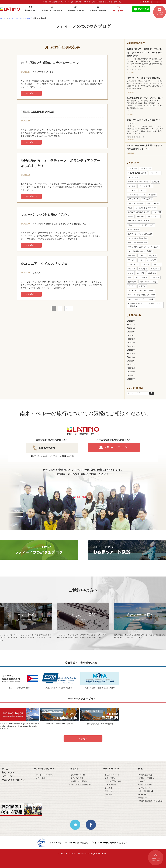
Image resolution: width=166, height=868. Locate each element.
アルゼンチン (133, 264)
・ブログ (141, 781)
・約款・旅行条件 (145, 785)
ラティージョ (133, 177)
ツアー (143, 190)
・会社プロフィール (111, 775)
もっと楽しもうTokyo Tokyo (146, 208)
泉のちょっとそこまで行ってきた (60, 224)
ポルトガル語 (146, 169)
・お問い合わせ (144, 788)
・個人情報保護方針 (146, 791)
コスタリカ (152, 273)
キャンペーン (155, 173)
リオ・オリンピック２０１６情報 (141, 291)
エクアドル (143, 269)
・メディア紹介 (109, 785)
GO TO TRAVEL (153, 203)
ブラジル (142, 256)
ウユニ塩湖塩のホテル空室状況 (140, 251)
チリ (130, 277)
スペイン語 (132, 169)
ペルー (141, 260)
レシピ (131, 217)
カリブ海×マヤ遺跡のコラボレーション (50, 63)
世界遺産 (78, 224)
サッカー (132, 286)
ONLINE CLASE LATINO (137, 173)
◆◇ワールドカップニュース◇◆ (141, 299)
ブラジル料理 (147, 199)
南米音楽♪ (132, 282)
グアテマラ (132, 190)
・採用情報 (108, 794)
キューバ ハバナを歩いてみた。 (46, 215)
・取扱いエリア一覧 (77, 775)
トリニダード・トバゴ (137, 195)
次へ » (69, 308)
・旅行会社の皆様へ (146, 778)
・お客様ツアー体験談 (78, 781)
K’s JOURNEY (134, 230)
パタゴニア (152, 260)
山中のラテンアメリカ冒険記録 (140, 234)
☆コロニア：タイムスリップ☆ (44, 264)
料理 (130, 208)
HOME (3, 18)
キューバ (86, 224)
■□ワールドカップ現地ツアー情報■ (142, 295)
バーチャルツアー (146, 186)
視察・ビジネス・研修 (148, 282)
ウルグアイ (37, 273)
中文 (157, 2)
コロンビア (157, 264)
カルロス (132, 186)
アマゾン (132, 260)
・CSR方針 (142, 794)
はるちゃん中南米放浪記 (138, 243)
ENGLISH (146, 2)
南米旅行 (152, 195)
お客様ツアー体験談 (136, 203)
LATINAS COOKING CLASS (139, 212)
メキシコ (50, 72)
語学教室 (140, 217)
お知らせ (156, 182)
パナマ (131, 273)
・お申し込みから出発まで (80, 785)
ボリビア (153, 256)
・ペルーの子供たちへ (112, 781)
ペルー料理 (157, 212)
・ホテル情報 (40, 778)
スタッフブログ (39, 72)
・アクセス (108, 791)
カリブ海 (140, 273)
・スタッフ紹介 (109, 778)
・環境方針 (142, 798)
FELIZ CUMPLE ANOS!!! (39, 112)
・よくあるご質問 (76, 778)
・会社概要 (108, 788)
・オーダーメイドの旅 (43, 775)
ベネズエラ (155, 269)
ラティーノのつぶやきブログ (20, 18)
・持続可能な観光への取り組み (150, 801)
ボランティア (133, 199)
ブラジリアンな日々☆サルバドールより (143, 247)
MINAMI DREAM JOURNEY (139, 221)
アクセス (83, 739)
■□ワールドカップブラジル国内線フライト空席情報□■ (144, 305)
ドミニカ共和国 (141, 277)
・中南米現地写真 (145, 775)
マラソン (142, 286)
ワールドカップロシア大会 (138, 182)
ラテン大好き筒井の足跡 (138, 238)
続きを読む (31, 93)
